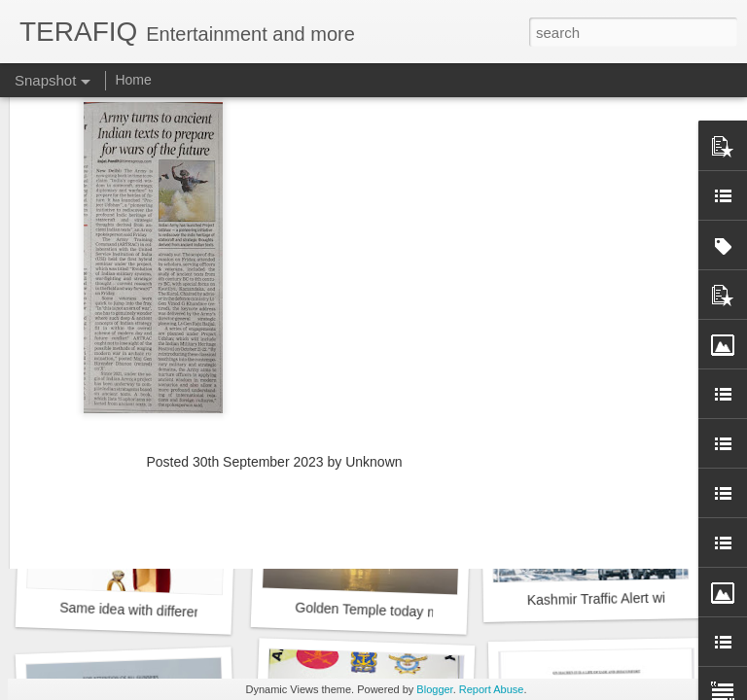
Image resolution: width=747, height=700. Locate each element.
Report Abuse (492, 689)
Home (133, 80)
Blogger (434, 689)
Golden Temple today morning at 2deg (410, 612)
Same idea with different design (155, 611)
